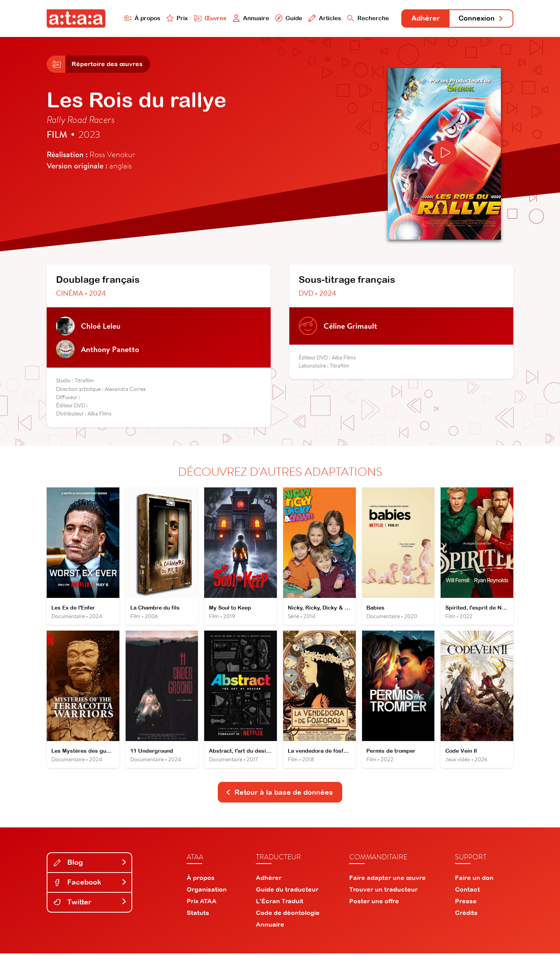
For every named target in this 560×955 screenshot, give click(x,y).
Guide (287, 18)
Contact (467, 891)
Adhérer (425, 18)
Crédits (466, 914)
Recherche (367, 18)
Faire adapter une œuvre (388, 879)
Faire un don (474, 879)
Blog (90, 864)
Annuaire (250, 18)
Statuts (198, 914)
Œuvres (209, 18)
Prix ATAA (202, 902)
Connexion (481, 18)
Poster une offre (374, 902)
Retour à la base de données (279, 794)
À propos (141, 18)
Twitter (90, 903)
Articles (324, 18)
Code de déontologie (288, 914)
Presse (466, 902)
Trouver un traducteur (383, 891)
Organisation (207, 891)
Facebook (90, 884)
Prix (176, 18)
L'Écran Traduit (280, 902)
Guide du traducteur (287, 891)
